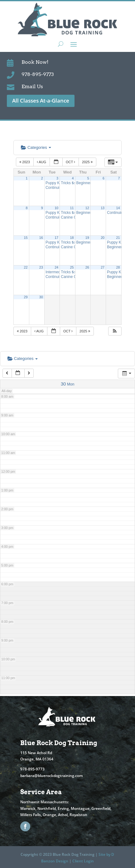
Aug (42, 162)
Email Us (32, 86)
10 (56, 208)
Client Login (83, 861)
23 (41, 267)
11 (72, 208)
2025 (88, 162)
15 (26, 238)
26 (87, 267)
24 (56, 267)
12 (87, 208)
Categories (36, 147)
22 (26, 267)
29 (26, 297)
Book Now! (35, 62)
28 (118, 267)
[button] (115, 331)
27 (103, 267)
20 (103, 238)
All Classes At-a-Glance (41, 101)
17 (56, 238)
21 (118, 238)
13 (103, 208)
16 (41, 238)
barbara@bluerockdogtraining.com (51, 776)
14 (118, 208)
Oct (71, 162)
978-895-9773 (38, 74)
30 (41, 297)
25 (72, 267)
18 (72, 238)
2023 (25, 162)
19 (87, 238)
